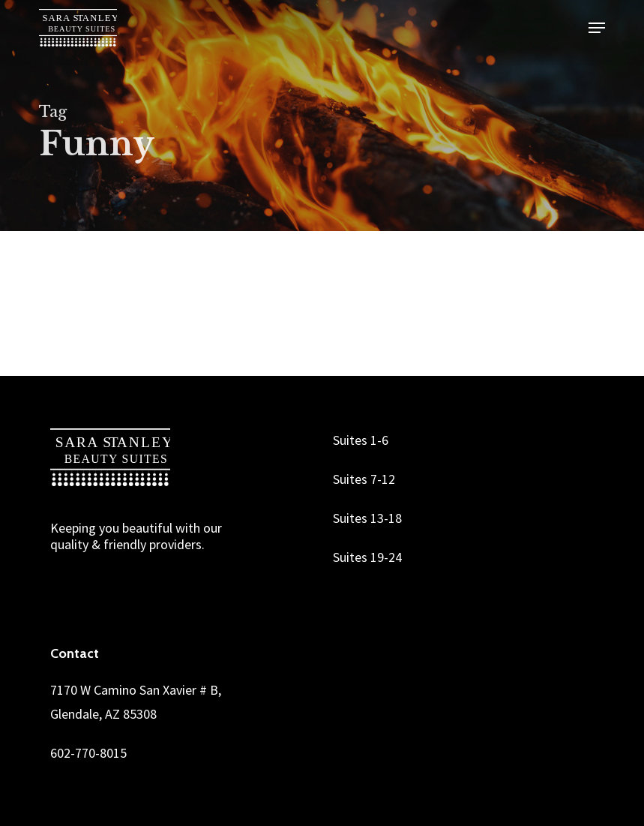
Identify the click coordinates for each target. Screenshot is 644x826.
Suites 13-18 (367, 518)
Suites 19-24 (367, 557)
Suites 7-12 (364, 479)
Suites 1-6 (361, 440)
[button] (597, 28)
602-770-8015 (88, 753)
